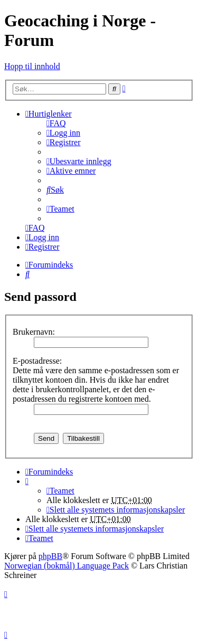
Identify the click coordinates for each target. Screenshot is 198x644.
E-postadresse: (37, 361)
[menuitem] (56, 123)
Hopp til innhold (32, 66)
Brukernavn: (34, 332)
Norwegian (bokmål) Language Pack (67, 566)
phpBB (50, 556)
